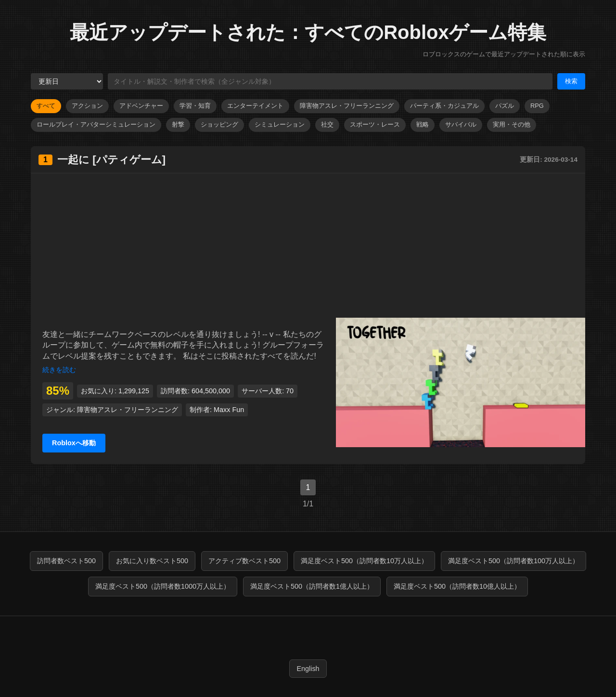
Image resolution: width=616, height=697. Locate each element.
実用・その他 (512, 124)
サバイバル (461, 124)
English (308, 669)
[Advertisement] (308, 245)
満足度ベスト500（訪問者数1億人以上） (312, 586)
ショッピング (219, 124)
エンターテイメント (255, 106)
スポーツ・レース (375, 124)
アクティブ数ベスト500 (244, 561)
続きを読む (59, 370)
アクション (87, 106)
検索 (571, 81)
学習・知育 (195, 106)
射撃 (178, 124)
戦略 (423, 124)
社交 (327, 124)
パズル (505, 106)
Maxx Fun (229, 410)
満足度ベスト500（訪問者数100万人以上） (513, 561)
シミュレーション (280, 124)
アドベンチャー (141, 106)
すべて (46, 106)
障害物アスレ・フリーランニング (347, 106)
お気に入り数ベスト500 (152, 561)
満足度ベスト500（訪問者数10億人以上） (457, 586)
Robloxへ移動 (74, 443)
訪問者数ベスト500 (66, 561)
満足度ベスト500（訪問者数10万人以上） (364, 561)
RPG (537, 106)
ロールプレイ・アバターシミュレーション (96, 124)
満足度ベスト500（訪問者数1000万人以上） (163, 586)
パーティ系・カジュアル (444, 106)
